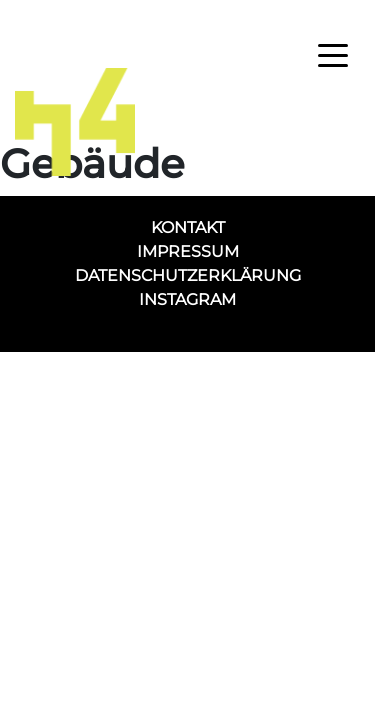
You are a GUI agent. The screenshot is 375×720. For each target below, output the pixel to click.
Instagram (187, 299)
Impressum (188, 251)
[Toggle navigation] (333, 54)
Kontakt (188, 227)
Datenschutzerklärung (188, 275)
